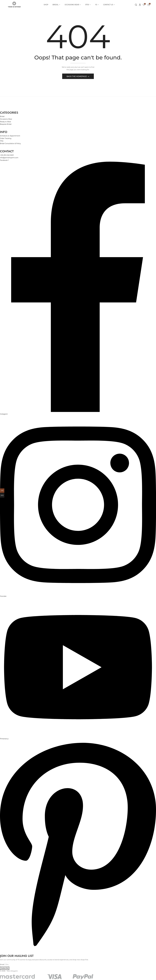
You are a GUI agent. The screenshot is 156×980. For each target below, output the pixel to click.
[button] (149, 5)
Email (2, 965)
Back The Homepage (77, 77)
